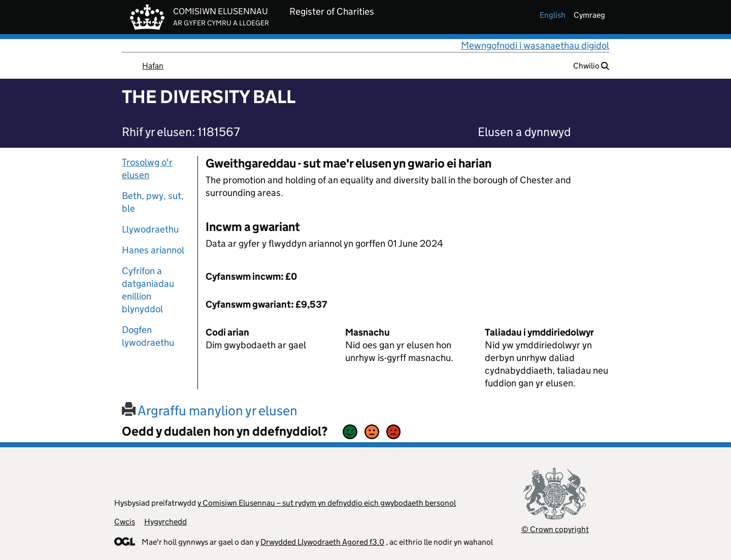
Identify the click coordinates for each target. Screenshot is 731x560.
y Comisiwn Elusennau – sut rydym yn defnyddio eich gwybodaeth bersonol (327, 503)
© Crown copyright (555, 529)
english (553, 15)
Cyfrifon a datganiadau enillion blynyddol (148, 290)
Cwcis (125, 522)
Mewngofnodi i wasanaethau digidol (535, 45)
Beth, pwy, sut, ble (153, 202)
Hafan (153, 66)
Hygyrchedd (165, 522)
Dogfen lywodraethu (148, 336)
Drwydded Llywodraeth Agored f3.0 (322, 542)
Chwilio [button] (591, 66)
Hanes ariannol (153, 250)
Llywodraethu (150, 229)
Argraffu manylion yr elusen (210, 410)
